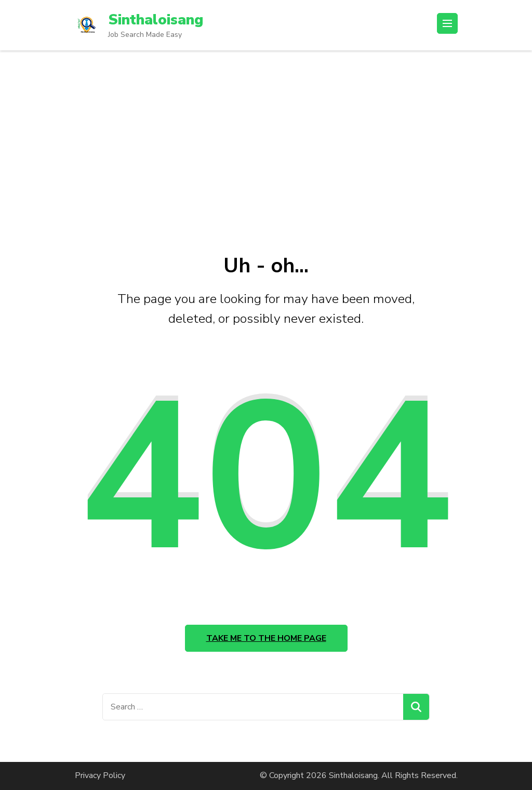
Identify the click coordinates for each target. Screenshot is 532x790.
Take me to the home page (266, 638)
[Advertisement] (266, 128)
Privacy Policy (100, 775)
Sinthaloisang (156, 20)
